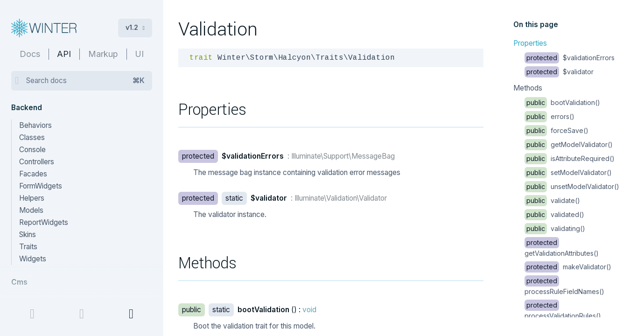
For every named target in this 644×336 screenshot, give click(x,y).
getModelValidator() (569, 144)
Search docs (85, 81)
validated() (554, 214)
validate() (552, 200)
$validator (559, 72)
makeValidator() (568, 267)
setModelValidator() (568, 172)
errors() (549, 116)
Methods (528, 88)
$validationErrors (570, 58)
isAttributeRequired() (570, 158)
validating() (555, 228)
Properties (530, 43)
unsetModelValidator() (572, 186)
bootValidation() (562, 102)
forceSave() (556, 130)
